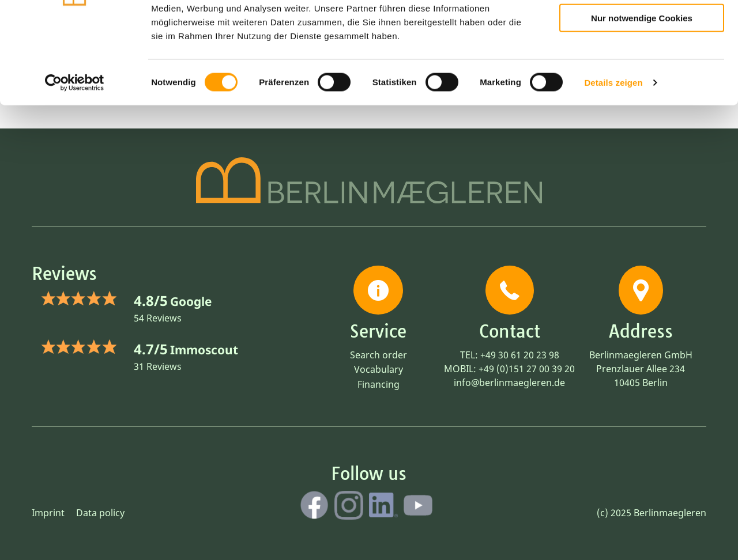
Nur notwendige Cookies (642, 93)
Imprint (48, 513)
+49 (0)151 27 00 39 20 (527, 369)
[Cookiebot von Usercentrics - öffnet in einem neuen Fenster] (75, 158)
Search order (379, 355)
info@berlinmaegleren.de (509, 383)
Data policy (100, 513)
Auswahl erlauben (642, 61)
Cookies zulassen (642, 28)
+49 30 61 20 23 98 (520, 355)
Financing (379, 384)
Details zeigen (613, 158)
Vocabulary (379, 369)
